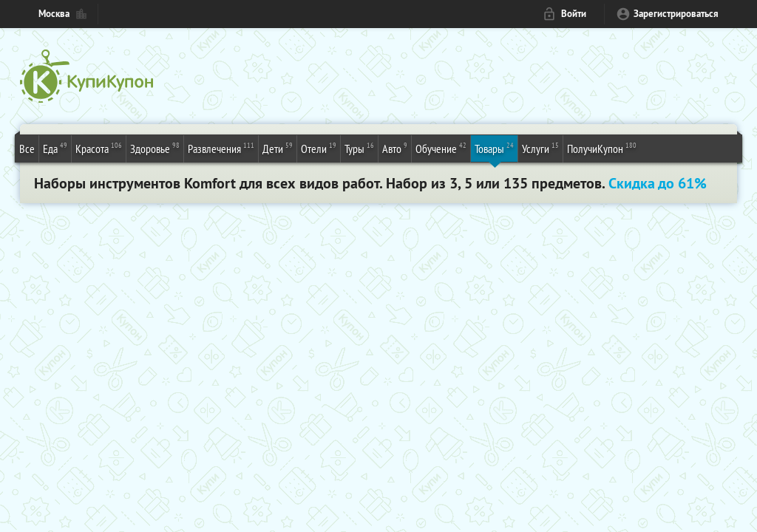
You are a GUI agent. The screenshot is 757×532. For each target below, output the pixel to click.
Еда (55, 148)
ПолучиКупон (602, 148)
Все (27, 149)
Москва (54, 14)
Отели (319, 148)
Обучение (441, 148)
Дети (278, 148)
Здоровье (155, 148)
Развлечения (221, 148)
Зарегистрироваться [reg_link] (676, 14)
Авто (395, 148)
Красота (99, 148)
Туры (359, 148)
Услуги (540, 148)
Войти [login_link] (574, 14)
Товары (494, 148)
